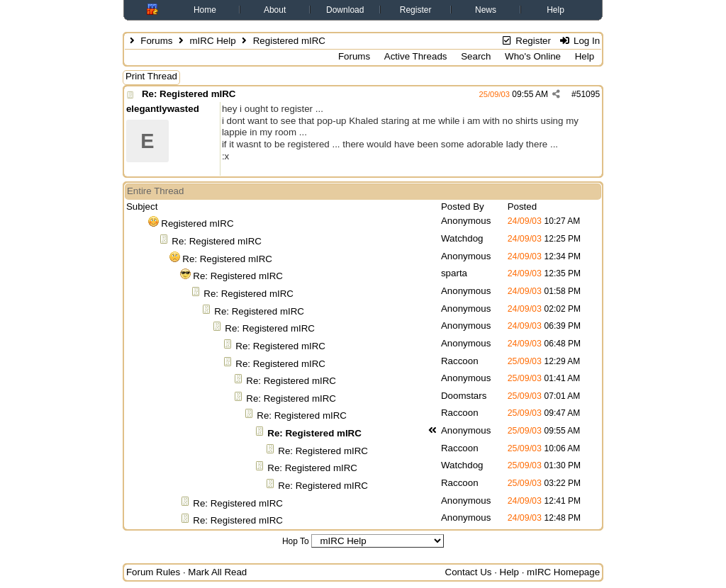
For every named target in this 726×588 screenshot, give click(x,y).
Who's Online (533, 56)
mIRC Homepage (563, 572)
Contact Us (469, 572)
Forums (156, 41)
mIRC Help (212, 41)
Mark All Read (217, 572)
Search (476, 56)
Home (205, 10)
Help (555, 10)
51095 (588, 94)
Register (416, 10)
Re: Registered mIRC (189, 94)
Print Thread (151, 76)
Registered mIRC (197, 224)
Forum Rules (153, 572)
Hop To (296, 541)
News (486, 10)
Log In (580, 41)
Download (345, 10)
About (275, 10)
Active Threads (416, 56)
